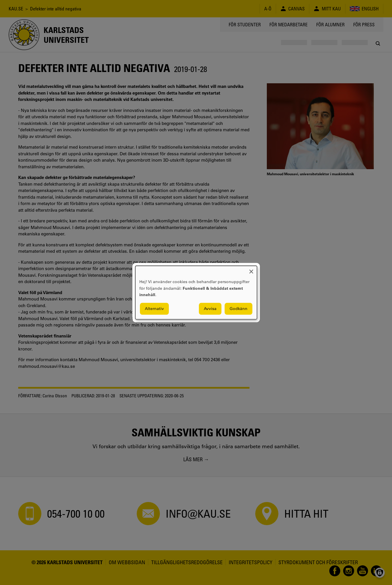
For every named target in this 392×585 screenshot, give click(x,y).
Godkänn (238, 309)
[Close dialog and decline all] (251, 269)
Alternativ (154, 309)
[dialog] (196, 292)
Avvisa (210, 309)
